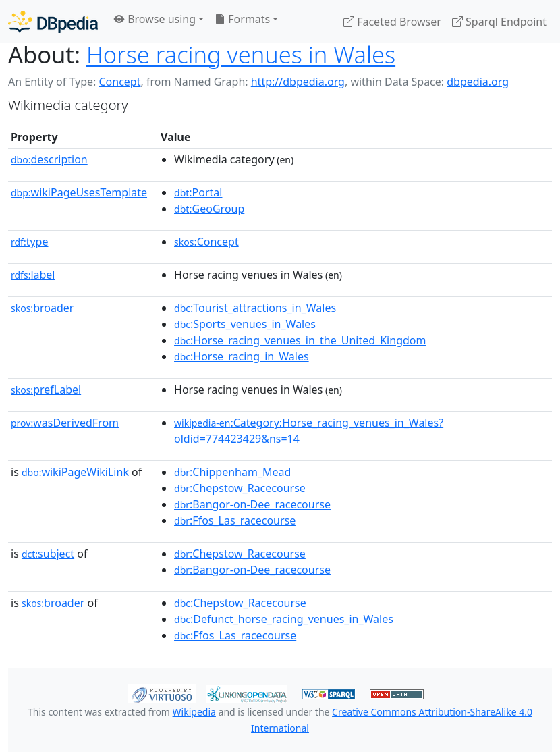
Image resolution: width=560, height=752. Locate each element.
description (49, 159)
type (30, 242)
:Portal (198, 192)
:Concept (206, 242)
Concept (119, 82)
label (33, 275)
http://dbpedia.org (298, 82)
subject (48, 554)
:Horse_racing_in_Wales (242, 356)
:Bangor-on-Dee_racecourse (252, 504)
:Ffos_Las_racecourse (235, 520)
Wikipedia (194, 712)
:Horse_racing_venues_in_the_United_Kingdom (300, 340)
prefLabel (46, 390)
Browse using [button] (155, 19)
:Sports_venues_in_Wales (245, 324)
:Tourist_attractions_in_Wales (255, 308)
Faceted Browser (392, 22)
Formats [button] (242, 19)
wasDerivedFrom (65, 423)
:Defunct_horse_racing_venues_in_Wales (284, 619)
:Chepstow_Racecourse (240, 488)
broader (42, 308)
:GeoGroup (209, 209)
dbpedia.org (478, 82)
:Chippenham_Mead (232, 472)
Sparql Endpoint (499, 22)
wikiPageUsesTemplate (79, 192)
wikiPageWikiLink (75, 472)
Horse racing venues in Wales (241, 54)
